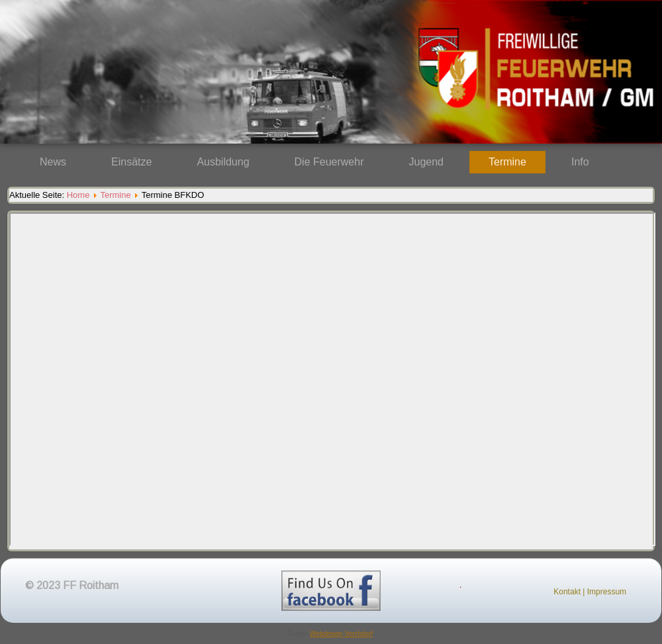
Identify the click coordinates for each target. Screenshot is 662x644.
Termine (507, 162)
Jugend (427, 162)
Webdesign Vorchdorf (341, 634)
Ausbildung (223, 162)
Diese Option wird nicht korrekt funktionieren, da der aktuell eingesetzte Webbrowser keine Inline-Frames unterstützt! (332, 379)
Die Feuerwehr (329, 162)
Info (580, 162)
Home (78, 195)
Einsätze (131, 162)
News (53, 162)
